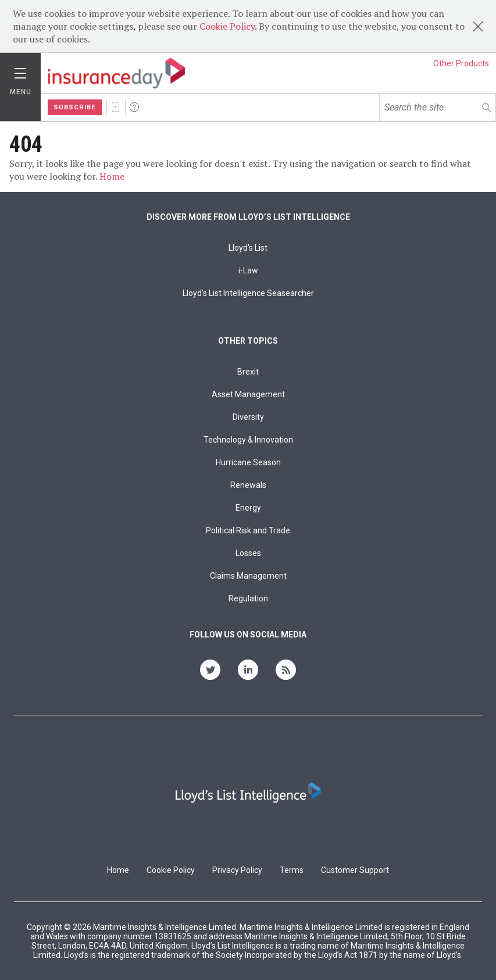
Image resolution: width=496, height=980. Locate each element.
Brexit (248, 372)
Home (112, 176)
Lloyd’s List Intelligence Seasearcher (248, 293)
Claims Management (248, 576)
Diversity (248, 417)
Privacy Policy (237, 870)
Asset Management (248, 394)
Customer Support (355, 870)
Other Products (461, 63)
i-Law (248, 270)
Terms (292, 870)
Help (134, 107)
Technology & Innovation (248, 440)
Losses (248, 553)
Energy (248, 508)
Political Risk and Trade (248, 530)
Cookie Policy (227, 26)
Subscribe (75, 107)
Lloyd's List (248, 248)
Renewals (248, 485)
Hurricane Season (248, 462)
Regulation (248, 598)
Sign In (116, 107)
